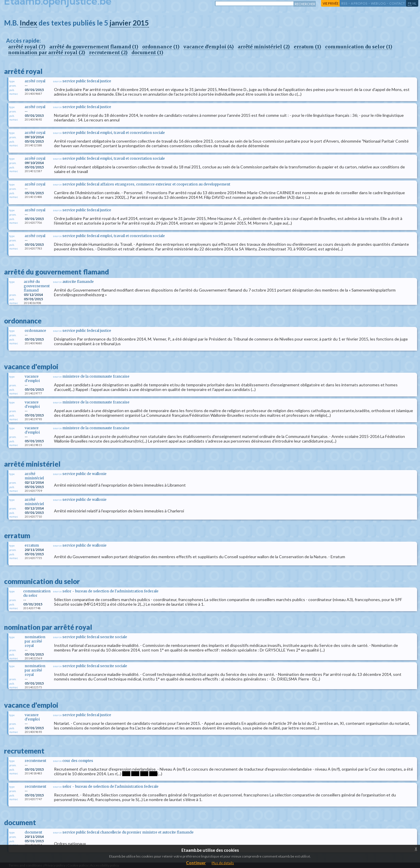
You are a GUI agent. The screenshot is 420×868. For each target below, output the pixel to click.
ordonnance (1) (161, 47)
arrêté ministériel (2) (264, 47)
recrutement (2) (108, 52)
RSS (344, 3)
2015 (141, 23)
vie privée (331, 3)
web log (378, 3)
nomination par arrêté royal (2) (47, 52)
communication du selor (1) (359, 47)
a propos (359, 3)
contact (397, 3)
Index (28, 23)
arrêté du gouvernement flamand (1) (94, 47)
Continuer (196, 863)
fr (410, 3)
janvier (120, 23)
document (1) (147, 52)
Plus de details (223, 863)
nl (414, 3)
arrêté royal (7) (27, 47)
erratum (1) (307, 47)
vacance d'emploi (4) (209, 47)
